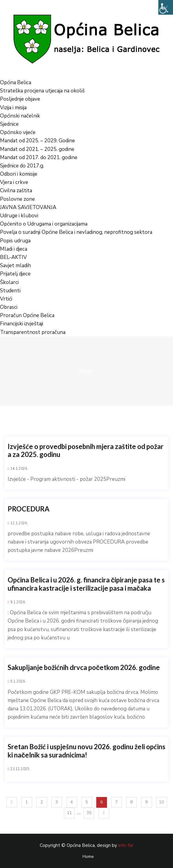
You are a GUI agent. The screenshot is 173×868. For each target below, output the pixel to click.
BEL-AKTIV (13, 257)
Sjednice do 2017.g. (22, 166)
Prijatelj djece (15, 274)
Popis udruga (15, 241)
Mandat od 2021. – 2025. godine (37, 149)
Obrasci (9, 307)
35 (89, 813)
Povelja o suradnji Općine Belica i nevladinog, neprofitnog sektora (76, 232)
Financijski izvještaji (22, 324)
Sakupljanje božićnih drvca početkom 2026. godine (84, 668)
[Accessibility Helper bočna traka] (166, 7)
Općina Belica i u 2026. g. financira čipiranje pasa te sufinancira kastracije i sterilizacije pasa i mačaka (86, 584)
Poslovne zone (17, 199)
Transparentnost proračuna (33, 332)
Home (85, 371)
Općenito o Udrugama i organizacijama (44, 224)
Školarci (9, 282)
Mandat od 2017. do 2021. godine (39, 157)
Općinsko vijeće (18, 132)
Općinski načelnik (20, 116)
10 (161, 802)
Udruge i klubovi (19, 216)
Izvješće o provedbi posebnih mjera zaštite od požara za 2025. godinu (86, 451)
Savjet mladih (15, 266)
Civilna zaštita (16, 191)
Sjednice (9, 124)
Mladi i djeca (14, 249)
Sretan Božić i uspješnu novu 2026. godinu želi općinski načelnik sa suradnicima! (86, 751)
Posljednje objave (20, 99)
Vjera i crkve (14, 182)
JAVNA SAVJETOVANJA (28, 207)
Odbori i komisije (19, 174)
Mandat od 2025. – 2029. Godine (37, 141)
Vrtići (6, 299)
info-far (126, 845)
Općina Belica (16, 82)
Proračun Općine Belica (27, 315)
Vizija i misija (13, 108)
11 (69, 813)
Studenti (10, 291)
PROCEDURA (29, 509)
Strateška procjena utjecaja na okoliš (42, 91)
